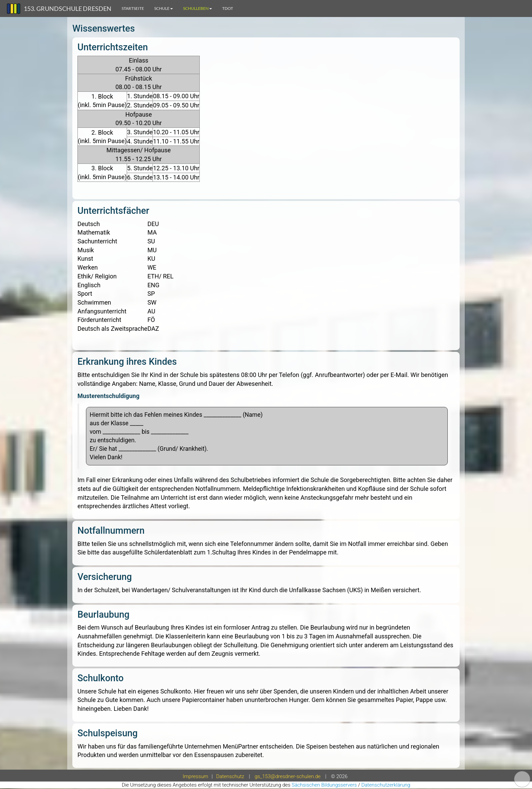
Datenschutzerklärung (386, 785)
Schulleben (198, 8)
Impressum (196, 776)
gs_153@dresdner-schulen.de (287, 776)
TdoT (228, 8)
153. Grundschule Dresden (68, 8)
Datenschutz (230, 776)
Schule (164, 8)
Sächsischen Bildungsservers (324, 785)
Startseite (133, 8)
